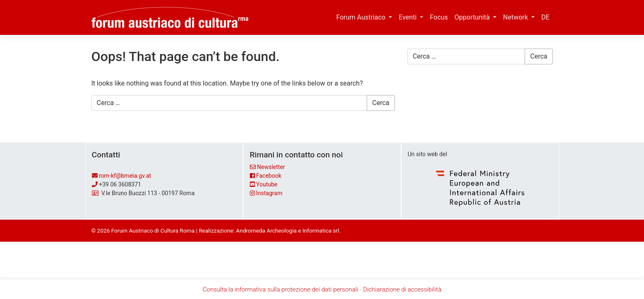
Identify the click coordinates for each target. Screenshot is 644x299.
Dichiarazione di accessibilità (402, 289)
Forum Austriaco (362, 17)
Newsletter (271, 167)
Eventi (408, 17)
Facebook (269, 176)
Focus (439, 17)
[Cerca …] (229, 103)
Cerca (381, 103)
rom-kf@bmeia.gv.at (125, 176)
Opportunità (473, 17)
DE (545, 17)
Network (516, 17)
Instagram (269, 193)
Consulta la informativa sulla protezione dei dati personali (280, 289)
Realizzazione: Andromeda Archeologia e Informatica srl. (270, 230)
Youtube (267, 184)
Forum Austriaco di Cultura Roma (153, 230)
